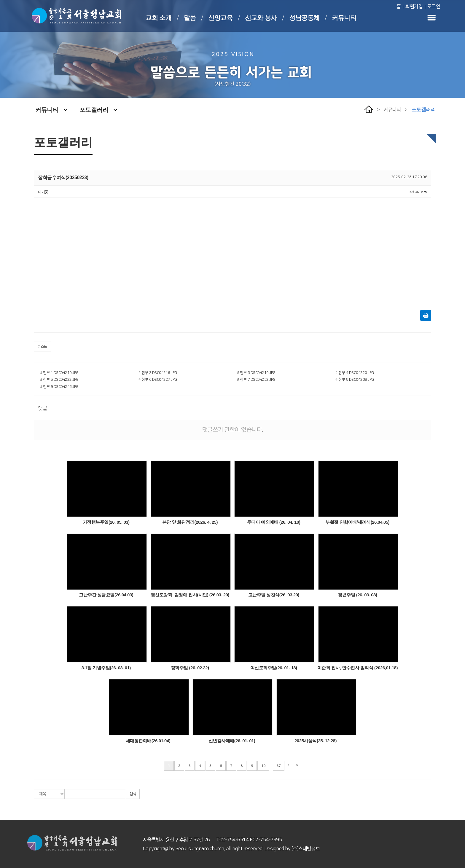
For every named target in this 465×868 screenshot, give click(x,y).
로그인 (434, 7)
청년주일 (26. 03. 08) (357, 595)
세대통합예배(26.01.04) (148, 741)
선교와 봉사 (261, 18)
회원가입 (414, 7)
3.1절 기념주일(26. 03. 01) (106, 668)
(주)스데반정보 (306, 849)
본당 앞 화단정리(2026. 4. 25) (190, 522)
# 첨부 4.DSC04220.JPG (355, 373)
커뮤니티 (344, 18)
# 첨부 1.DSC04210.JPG (59, 373)
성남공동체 (304, 18)
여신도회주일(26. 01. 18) (274, 668)
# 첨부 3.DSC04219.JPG (256, 373)
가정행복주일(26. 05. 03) (106, 522)
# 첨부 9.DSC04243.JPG (59, 387)
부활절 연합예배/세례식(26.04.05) (357, 522)
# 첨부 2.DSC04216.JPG (158, 373)
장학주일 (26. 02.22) (190, 668)
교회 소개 (159, 18)
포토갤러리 (98, 110)
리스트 (42, 347)
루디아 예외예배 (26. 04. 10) (274, 522)
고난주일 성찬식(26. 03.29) (274, 595)
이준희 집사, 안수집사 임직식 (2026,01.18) (357, 668)
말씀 (190, 18)
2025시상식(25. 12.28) (316, 741)
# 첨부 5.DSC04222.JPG (59, 380)
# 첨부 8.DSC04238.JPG (355, 380)
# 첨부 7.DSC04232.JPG (256, 380)
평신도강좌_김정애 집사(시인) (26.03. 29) (190, 595)
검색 (133, 794)
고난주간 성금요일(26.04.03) (106, 595)
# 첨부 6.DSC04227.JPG (158, 380)
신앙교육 (220, 18)
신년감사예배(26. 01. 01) (232, 741)
